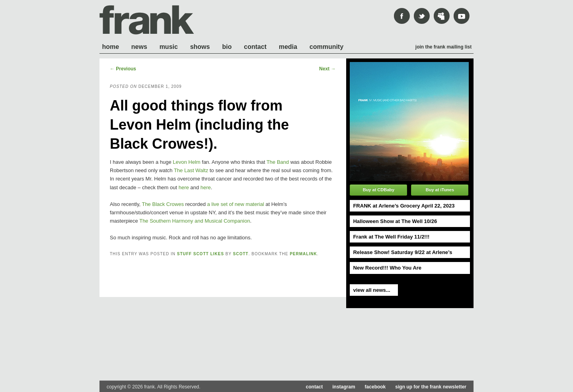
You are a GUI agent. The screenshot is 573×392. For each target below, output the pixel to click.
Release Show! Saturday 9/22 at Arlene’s (402, 252)
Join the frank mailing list (443, 47)
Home (110, 47)
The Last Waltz (191, 170)
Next (327, 69)
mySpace (442, 16)
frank (147, 20)
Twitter (422, 16)
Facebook (402, 16)
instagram (344, 387)
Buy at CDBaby (379, 190)
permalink (303, 254)
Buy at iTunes (440, 190)
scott (241, 254)
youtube (462, 16)
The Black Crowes (163, 204)
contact (315, 387)
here (184, 187)
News (139, 47)
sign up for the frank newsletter (431, 387)
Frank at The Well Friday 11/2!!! (391, 237)
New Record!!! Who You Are (387, 268)
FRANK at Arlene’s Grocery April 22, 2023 (404, 206)
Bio (227, 47)
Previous (123, 69)
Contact (255, 47)
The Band (278, 162)
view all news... (371, 290)
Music (169, 47)
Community (326, 47)
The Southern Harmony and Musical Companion (195, 221)
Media (288, 47)
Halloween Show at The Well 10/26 (395, 221)
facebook (375, 387)
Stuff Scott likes (201, 254)
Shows (200, 47)
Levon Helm (186, 162)
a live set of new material (235, 204)
